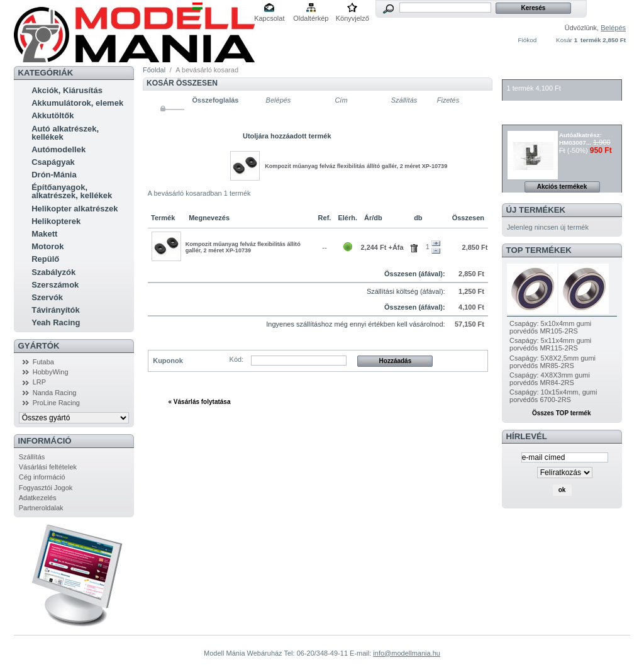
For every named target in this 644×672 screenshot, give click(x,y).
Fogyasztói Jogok (46, 488)
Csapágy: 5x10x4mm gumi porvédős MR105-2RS (550, 327)
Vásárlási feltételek (48, 467)
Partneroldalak (41, 508)
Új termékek (536, 210)
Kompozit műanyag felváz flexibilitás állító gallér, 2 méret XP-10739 (356, 166)
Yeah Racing (56, 322)
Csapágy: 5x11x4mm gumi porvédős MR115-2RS (550, 344)
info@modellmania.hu (407, 653)
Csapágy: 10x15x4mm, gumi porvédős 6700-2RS (553, 396)
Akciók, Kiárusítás (67, 90)
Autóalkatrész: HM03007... (580, 139)
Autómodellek (58, 149)
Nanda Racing (55, 393)
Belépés (613, 28)
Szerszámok (55, 285)
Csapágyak (53, 162)
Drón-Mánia (54, 175)
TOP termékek (539, 250)
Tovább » (454, 402)
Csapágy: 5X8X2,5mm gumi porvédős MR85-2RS (552, 362)
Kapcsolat (269, 18)
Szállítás (32, 457)
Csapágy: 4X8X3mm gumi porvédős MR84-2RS (550, 379)
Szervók (47, 297)
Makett (44, 234)
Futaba (43, 362)
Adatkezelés (38, 498)
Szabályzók (53, 272)
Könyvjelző (353, 18)
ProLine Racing (56, 403)
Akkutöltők (53, 115)
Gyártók (39, 346)
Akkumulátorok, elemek (77, 103)
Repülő (45, 259)
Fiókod (528, 40)
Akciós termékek (562, 187)
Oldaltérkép (311, 18)
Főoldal (154, 70)
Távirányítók (56, 310)
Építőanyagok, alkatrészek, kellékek (72, 191)
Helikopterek (56, 221)
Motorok (47, 246)
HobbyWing (51, 372)
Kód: (237, 359)
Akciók (523, 118)
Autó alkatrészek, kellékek (65, 133)
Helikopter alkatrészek (75, 209)
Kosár (564, 40)
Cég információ (42, 477)
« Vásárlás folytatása (200, 402)
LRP (39, 382)
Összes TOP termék (562, 413)
